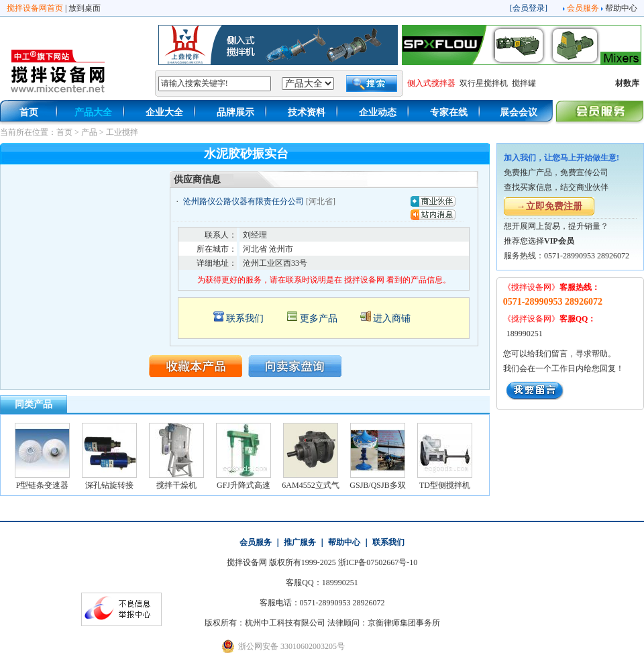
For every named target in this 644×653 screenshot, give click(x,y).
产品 (89, 132)
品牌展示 (235, 112)
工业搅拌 (122, 132)
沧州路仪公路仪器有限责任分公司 (244, 201)
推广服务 (300, 542)
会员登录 (529, 8)
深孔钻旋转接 (109, 485)
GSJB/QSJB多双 (377, 485)
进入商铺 (392, 318)
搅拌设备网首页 (35, 8)
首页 (29, 112)
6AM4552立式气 (310, 485)
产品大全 (93, 112)
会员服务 (583, 8)
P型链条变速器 (43, 485)
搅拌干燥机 (176, 485)
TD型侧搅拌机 (445, 485)
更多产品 (319, 318)
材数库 (627, 83)
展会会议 (519, 112)
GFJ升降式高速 (244, 485)
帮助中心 (621, 8)
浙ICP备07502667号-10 (378, 562)
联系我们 (245, 318)
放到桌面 (85, 8)
